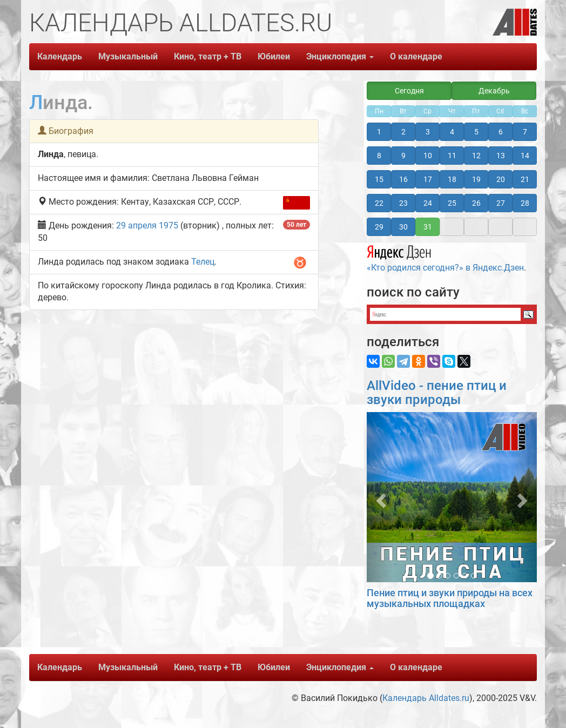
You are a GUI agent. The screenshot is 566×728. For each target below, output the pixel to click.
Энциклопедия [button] (340, 56)
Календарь (60, 56)
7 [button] (525, 132)
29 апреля (136, 225)
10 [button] (428, 156)
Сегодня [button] (409, 91)
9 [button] (403, 156)
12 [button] (476, 156)
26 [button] (476, 203)
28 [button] (525, 203)
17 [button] (428, 179)
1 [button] (379, 132)
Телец (203, 262)
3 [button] (428, 132)
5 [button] (476, 132)
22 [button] (379, 203)
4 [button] (452, 132)
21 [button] (525, 179)
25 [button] (452, 203)
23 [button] (403, 203)
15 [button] (379, 179)
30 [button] (403, 227)
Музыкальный (128, 56)
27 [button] (501, 203)
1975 (169, 225)
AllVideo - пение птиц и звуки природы (437, 393)
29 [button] (379, 227)
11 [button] (452, 156)
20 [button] (501, 179)
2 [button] (403, 132)
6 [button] (501, 132)
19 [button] (476, 179)
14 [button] (525, 156)
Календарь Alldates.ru (426, 698)
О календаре (416, 56)
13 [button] (501, 156)
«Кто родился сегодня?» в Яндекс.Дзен (445, 257)
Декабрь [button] (494, 91)
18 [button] (452, 179)
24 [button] (428, 203)
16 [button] (403, 179)
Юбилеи (274, 56)
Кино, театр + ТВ (208, 56)
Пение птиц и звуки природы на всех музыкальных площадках (450, 598)
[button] (379, 497)
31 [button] (428, 227)
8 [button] (379, 156)
